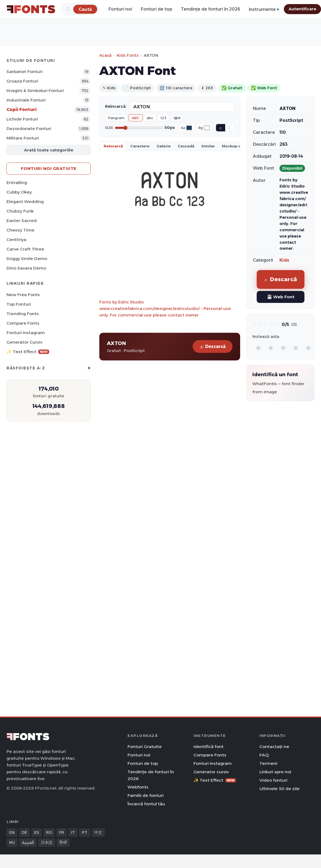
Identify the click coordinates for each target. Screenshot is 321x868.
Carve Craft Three (25, 249)
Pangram (116, 118)
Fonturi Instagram (26, 333)
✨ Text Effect (28, 352)
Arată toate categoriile (49, 150)
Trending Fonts (23, 314)
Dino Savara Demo (26, 268)
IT (73, 832)
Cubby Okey (19, 192)
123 (163, 118)
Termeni (268, 763)
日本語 (47, 842)
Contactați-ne (274, 747)
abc (150, 118)
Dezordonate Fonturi (29, 129)
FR (62, 832)
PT (85, 832)
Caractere (140, 146)
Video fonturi (273, 780)
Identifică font (209, 747)
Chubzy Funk (20, 211)
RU (12, 842)
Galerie (164, 146)
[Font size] (139, 128)
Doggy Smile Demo (27, 259)
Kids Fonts (128, 55)
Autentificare (302, 9)
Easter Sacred (22, 221)
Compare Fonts (23, 323)
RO (49, 832)
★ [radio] (258, 348)
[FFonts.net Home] (31, 9)
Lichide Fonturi (22, 119)
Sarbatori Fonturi (25, 72)
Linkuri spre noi (275, 772)
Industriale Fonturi (26, 100)
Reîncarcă (113, 146)
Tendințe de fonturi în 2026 (211, 9)
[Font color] (189, 128)
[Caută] (85, 9)
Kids (284, 260)
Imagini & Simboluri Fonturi (35, 91)
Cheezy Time (20, 230)
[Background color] (207, 128)
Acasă (105, 55)
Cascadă (186, 146)
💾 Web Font (281, 297)
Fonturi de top (157, 9)
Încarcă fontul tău (146, 804)
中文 (98, 832)
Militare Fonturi (23, 138)
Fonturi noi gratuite (49, 168)
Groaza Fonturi (22, 81)
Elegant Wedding (25, 202)
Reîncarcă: (116, 106)
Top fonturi (19, 304)
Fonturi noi (120, 9)
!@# (177, 118)
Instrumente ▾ (264, 9)
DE (24, 832)
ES (37, 832)
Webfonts (138, 787)
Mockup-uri (233, 146)
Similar (208, 146)
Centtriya (16, 240)
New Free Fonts (23, 295)
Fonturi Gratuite (145, 747)
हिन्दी (63, 842)
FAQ (264, 755)
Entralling (17, 183)
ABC (136, 118)
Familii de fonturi (146, 795)
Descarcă (213, 346)
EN (12, 832)
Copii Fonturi (22, 110)
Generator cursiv (24, 342)
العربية (28, 842)
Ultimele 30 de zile (279, 789)
